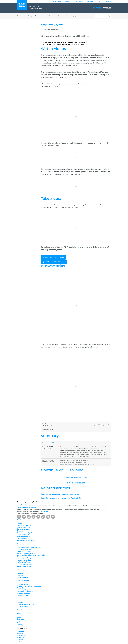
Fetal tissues (22, 577)
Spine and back (23, 529)
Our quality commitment (28, 504)
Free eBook (22, 588)
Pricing (20, 603)
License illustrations (25, 604)
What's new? (57, 1)
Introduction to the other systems (55, 16)
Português (21, 636)
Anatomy (29, 16)
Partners (21, 615)
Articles (107, 8)
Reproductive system (26, 566)
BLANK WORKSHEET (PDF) (53, 257)
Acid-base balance (25, 565)
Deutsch (20, 632)
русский (20, 639)
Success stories (23, 594)
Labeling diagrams (25, 590)
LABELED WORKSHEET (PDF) (54, 262)
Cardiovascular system (27, 553)
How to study (78, 1)
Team (19, 613)
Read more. (102, 506)
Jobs (19, 617)
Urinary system (23, 563)
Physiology (22, 544)
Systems (21, 575)
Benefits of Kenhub (25, 592)
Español (20, 634)
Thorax (20, 531)
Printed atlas (22, 584)
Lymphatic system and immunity (31, 555)
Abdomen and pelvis (26, 533)
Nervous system (24, 551)
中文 (19, 641)
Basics (37, 16)
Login (100, 1)
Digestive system (24, 561)
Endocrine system (25, 557)
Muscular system (24, 549)
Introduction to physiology (28, 547)
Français (20, 637)
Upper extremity (24, 525)
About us (21, 610)
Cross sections (23, 539)
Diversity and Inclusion (27, 508)
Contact (20, 619)
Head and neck (23, 535)
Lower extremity (24, 527)
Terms (20, 623)
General (20, 573)
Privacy (20, 625)
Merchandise (22, 606)
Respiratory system (25, 559)
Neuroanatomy (23, 537)
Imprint (20, 621)
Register (108, 1)
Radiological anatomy (26, 540)
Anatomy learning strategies (29, 586)
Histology (21, 570)
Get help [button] (67, 1)
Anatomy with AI (24, 596)
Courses (97, 8)
